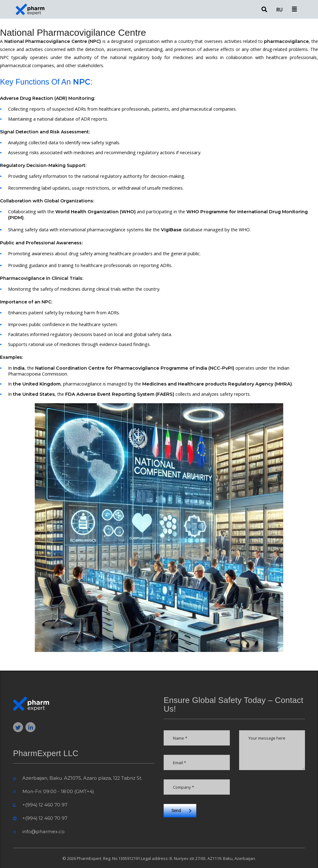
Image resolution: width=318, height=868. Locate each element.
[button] (294, 9)
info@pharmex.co (43, 832)
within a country (177, 41)
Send (182, 810)
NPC (5, 57)
